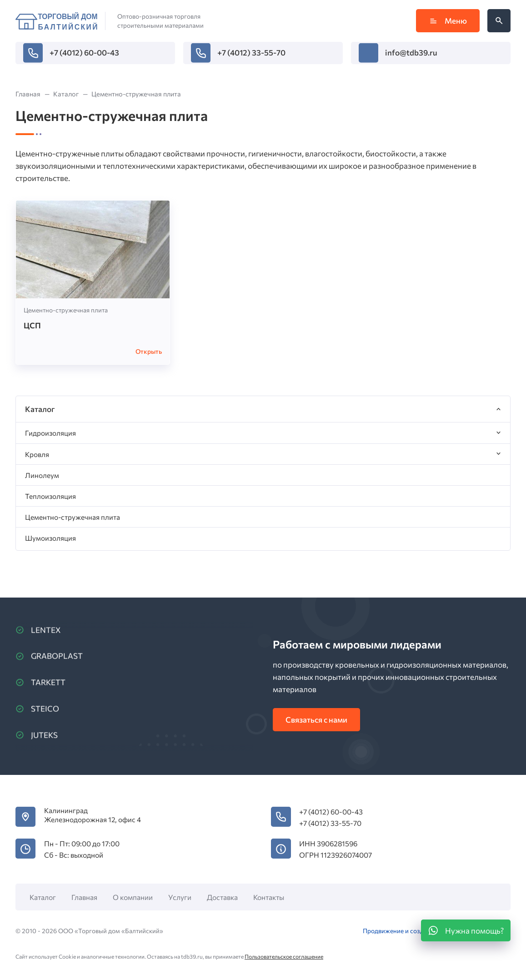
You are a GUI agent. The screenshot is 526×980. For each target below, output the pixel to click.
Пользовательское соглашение (284, 956)
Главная (84, 897)
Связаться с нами (316, 720)
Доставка (222, 897)
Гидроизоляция (50, 433)
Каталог (43, 897)
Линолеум (42, 475)
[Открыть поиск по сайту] (499, 21)
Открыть (149, 352)
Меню (448, 21)
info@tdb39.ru (411, 53)
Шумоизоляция (50, 538)
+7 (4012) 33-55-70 (251, 53)
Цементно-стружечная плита (66, 310)
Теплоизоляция (50, 496)
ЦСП (32, 325)
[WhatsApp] (466, 930)
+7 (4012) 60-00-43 (84, 53)
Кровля (37, 454)
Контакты (269, 897)
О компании (133, 897)
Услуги (180, 897)
